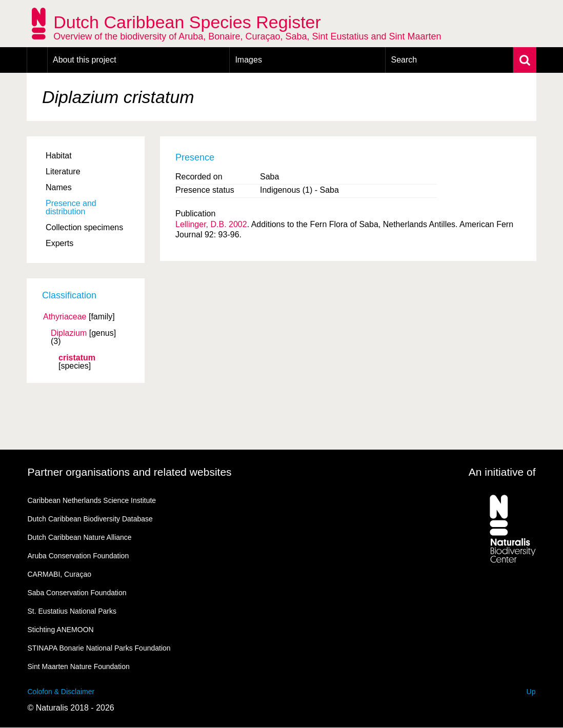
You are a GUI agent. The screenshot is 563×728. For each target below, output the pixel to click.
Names (59, 187)
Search (404, 60)
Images (248, 60)
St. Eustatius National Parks (72, 611)
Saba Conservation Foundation (77, 593)
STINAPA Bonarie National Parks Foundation (99, 648)
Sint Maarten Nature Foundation (79, 666)
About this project (85, 60)
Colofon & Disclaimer (61, 692)
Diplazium (69, 333)
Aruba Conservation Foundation (78, 556)
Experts (59, 243)
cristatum (77, 358)
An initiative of (502, 472)
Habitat (59, 156)
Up (531, 692)
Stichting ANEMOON (61, 630)
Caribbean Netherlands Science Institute (92, 500)
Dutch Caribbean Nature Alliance (80, 537)
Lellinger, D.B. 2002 (211, 224)
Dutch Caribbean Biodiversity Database (90, 519)
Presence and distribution (71, 207)
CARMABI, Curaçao (59, 574)
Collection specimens (84, 227)
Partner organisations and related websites (130, 472)
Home (37, 60)
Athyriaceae (65, 317)
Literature (63, 171)
